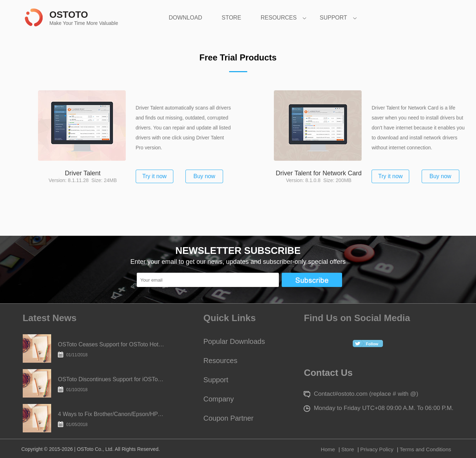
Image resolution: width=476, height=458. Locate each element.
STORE (231, 18)
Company (219, 399)
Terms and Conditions (425, 449)
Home (328, 449)
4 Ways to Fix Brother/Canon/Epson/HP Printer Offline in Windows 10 (111, 419)
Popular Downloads (234, 341)
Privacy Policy (377, 449)
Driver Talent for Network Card (319, 173)
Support (216, 380)
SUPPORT (333, 18)
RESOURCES (279, 18)
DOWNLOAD (185, 18)
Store (348, 449)
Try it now (154, 176)
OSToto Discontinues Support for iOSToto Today (111, 384)
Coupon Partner (229, 418)
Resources (221, 361)
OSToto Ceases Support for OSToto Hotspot (111, 349)
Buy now (204, 176)
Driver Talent (83, 173)
